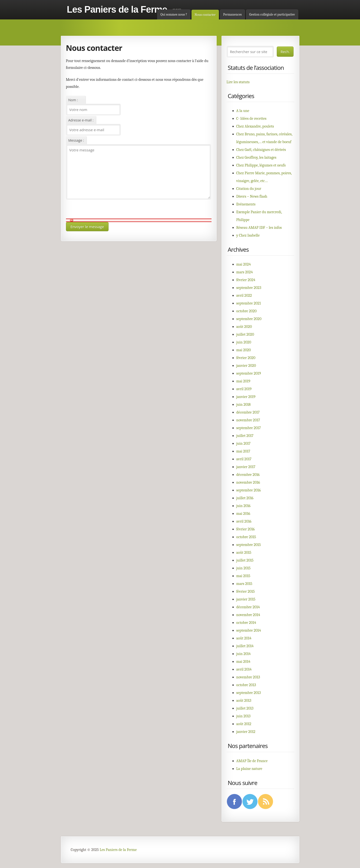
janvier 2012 (246, 732)
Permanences (232, 14)
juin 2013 (244, 716)
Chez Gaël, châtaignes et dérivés (261, 150)
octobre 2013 (246, 685)
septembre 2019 (249, 373)
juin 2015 (244, 568)
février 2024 (246, 280)
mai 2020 (244, 350)
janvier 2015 (246, 599)
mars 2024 (245, 272)
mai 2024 (244, 264)
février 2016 (246, 529)
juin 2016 (244, 506)
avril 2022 (244, 295)
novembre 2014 (248, 615)
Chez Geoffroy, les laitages (256, 157)
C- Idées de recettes (251, 119)
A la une (243, 111)
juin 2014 (244, 654)
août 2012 (244, 724)
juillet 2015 (245, 560)
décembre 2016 (248, 475)
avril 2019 (244, 389)
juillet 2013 (245, 708)
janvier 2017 (246, 467)
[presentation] (103, 209)
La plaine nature (249, 769)
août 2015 (244, 553)
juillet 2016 (245, 498)
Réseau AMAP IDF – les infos (259, 228)
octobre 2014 (246, 623)
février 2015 (246, 591)
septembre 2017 (249, 428)
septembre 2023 (249, 288)
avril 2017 (244, 459)
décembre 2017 (248, 412)
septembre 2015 (249, 545)
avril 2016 (244, 521)
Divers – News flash (252, 196)
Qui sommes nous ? (174, 14)
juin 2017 (244, 443)
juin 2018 (244, 405)
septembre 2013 (249, 693)
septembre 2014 (249, 630)
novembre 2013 (248, 677)
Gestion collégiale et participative (272, 14)
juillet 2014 (245, 646)
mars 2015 (244, 584)
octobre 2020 (247, 311)
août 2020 (244, 327)
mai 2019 (243, 381)
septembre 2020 (249, 319)
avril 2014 (244, 669)
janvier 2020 (246, 366)
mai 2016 (243, 514)
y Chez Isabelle (248, 235)
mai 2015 (243, 576)
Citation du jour (249, 189)
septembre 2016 (249, 490)
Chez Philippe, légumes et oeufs (261, 165)
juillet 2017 (245, 436)
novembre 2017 (248, 420)
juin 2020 (244, 342)
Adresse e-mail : (81, 120)
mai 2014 (243, 662)
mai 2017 (243, 451)
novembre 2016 (248, 482)
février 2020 (246, 358)
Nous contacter (205, 15)
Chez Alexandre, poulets (255, 126)
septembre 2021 (249, 303)
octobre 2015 (246, 537)
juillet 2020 (245, 334)
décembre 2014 (248, 607)
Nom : (73, 100)
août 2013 (244, 701)
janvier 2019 (246, 397)
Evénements (246, 204)
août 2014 (244, 638)
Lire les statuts (238, 82)
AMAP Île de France (252, 761)
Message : (76, 140)
